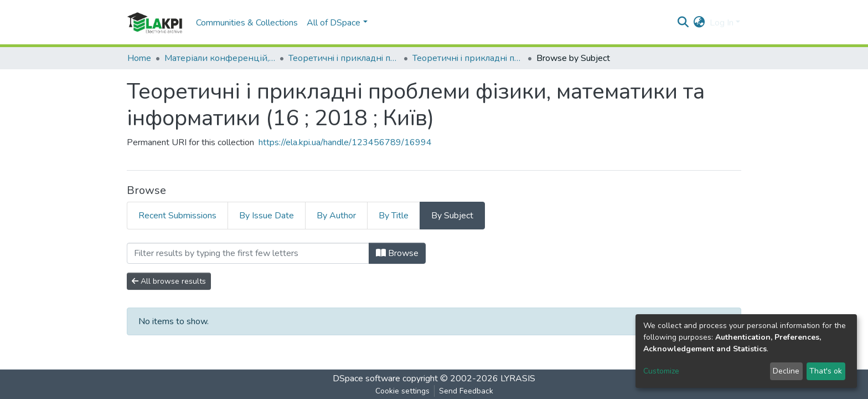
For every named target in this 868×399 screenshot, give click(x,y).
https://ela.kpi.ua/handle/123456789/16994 (345, 142)
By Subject (452, 216)
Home (139, 58)
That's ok (826, 371)
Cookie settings (402, 391)
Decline (786, 371)
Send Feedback (466, 391)
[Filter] (248, 253)
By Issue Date (267, 216)
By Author (336, 216)
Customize (661, 371)
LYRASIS (518, 378)
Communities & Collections (247, 23)
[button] (699, 23)
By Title (394, 216)
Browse (397, 253)
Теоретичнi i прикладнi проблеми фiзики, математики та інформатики (344, 58)
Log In (722, 23)
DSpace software (366, 378)
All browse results (169, 281)
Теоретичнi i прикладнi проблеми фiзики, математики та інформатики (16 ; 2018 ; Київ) (468, 58)
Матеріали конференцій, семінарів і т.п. (220, 58)
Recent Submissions (177, 216)
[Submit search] (683, 23)
